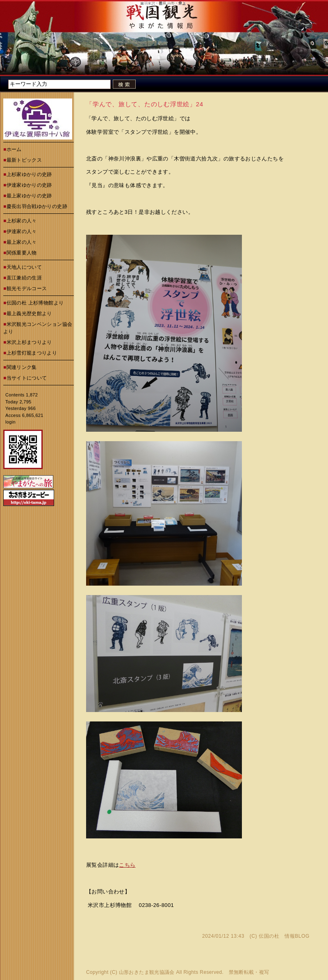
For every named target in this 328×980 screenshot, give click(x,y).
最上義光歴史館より (29, 314)
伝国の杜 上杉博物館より (35, 303)
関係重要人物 (22, 253)
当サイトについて (27, 378)
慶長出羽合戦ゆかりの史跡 (37, 206)
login (10, 422)
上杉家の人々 (22, 221)
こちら (127, 865)
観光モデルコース (27, 289)
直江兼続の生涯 (24, 278)
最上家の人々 (22, 242)
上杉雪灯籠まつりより (32, 353)
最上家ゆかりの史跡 (29, 196)
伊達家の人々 (22, 231)
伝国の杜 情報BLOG (284, 936)
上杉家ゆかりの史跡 (29, 174)
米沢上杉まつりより (29, 342)
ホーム (14, 149)
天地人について (24, 267)
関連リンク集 (22, 367)
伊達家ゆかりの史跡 (29, 185)
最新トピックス (24, 160)
